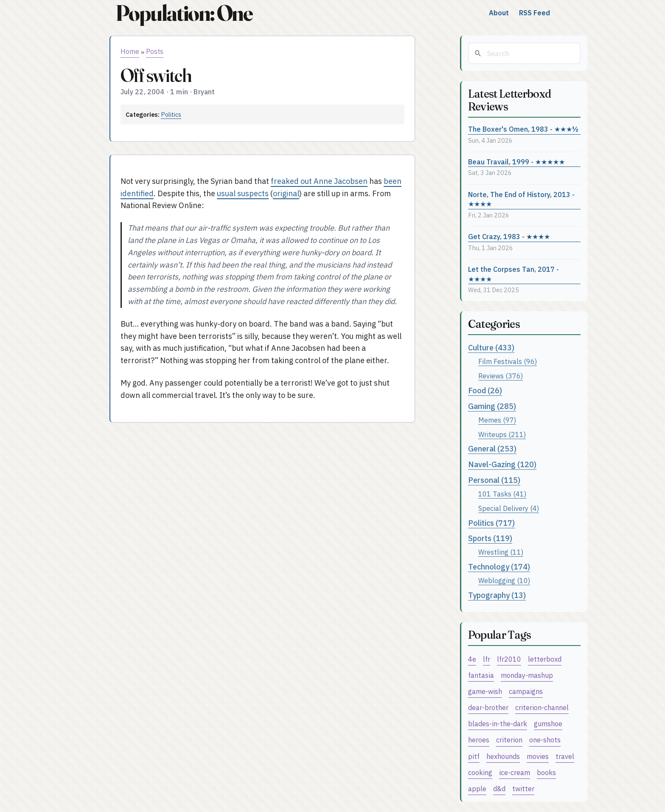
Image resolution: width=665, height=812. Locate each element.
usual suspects (243, 193)
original (286, 193)
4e (472, 659)
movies (538, 756)
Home (130, 51)
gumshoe (548, 723)
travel (565, 756)
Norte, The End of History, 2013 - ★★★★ (521, 199)
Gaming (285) (492, 406)
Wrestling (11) (501, 552)
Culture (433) (491, 348)
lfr (487, 659)
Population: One (184, 13)
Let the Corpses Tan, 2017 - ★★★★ (513, 274)
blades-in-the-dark (498, 723)
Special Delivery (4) (509, 508)
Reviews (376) (501, 376)
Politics (171, 114)
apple (477, 788)
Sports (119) (490, 538)
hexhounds (503, 756)
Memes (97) (497, 420)
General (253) (492, 449)
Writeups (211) (502, 434)
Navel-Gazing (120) (502, 464)
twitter (523, 788)
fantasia (481, 675)
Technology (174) (499, 567)
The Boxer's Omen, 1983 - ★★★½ (523, 129)
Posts (155, 51)
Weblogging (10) (504, 580)
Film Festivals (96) (508, 361)
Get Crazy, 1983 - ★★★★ (509, 236)
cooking (480, 772)
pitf (474, 756)
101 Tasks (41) (502, 494)
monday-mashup (527, 675)
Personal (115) (494, 480)
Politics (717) (491, 523)
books (546, 772)
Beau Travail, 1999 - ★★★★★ (516, 162)
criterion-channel (542, 707)
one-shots (545, 740)
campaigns (526, 691)
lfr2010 (509, 659)
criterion (509, 740)
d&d (499, 788)
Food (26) (485, 390)
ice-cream (515, 772)
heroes (479, 740)
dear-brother (488, 707)
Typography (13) (497, 595)
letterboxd (545, 659)
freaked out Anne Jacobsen (319, 181)
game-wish (485, 691)
